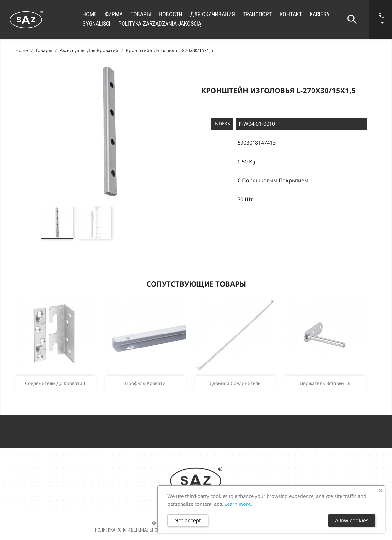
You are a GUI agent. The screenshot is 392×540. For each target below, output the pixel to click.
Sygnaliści (96, 24)
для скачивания (212, 14)
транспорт (257, 14)
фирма (114, 14)
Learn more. (238, 504)
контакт (291, 14)
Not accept (188, 520)
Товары (141, 14)
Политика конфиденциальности (130, 530)
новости (170, 14)
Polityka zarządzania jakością (160, 24)
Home (90, 14)
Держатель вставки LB (325, 383)
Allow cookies (352, 520)
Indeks (222, 124)
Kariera (320, 14)
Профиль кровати (145, 383)
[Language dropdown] (384, 20)
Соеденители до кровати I (55, 383)
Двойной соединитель (235, 383)
